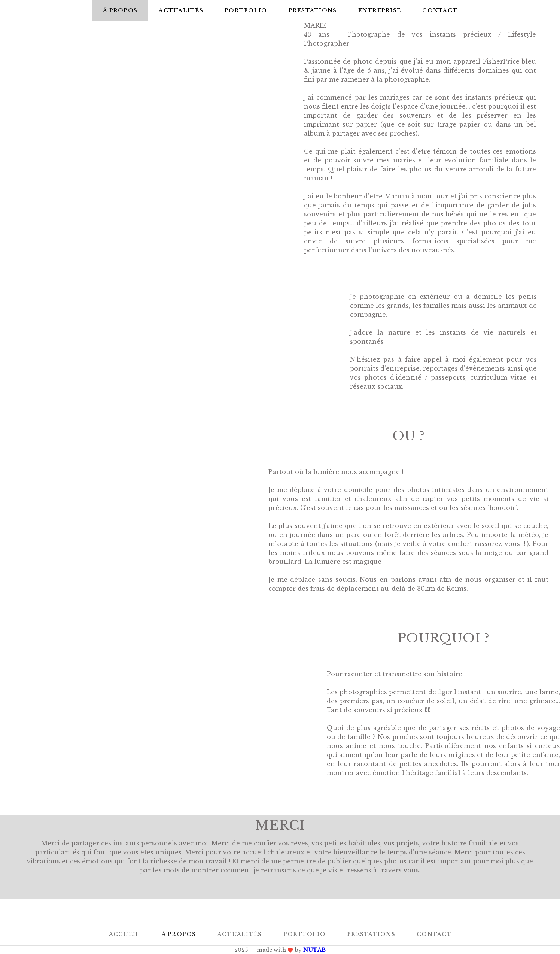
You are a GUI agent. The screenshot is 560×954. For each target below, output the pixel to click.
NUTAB (314, 950)
